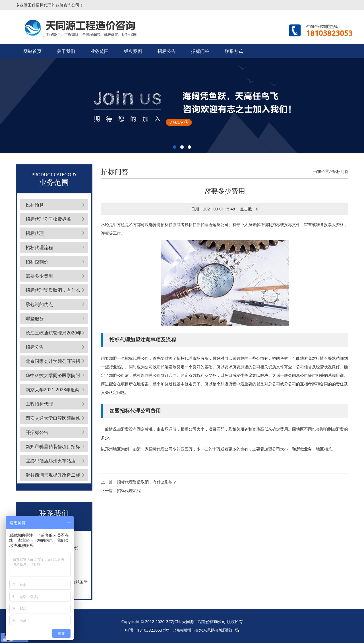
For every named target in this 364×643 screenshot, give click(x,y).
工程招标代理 (39, 404)
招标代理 (35, 233)
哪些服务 (35, 319)
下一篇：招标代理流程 (121, 490)
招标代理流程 (39, 247)
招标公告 (167, 51)
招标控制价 (37, 262)
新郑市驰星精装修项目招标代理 (53, 448)
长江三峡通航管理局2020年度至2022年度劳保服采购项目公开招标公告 (54, 334)
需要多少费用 (39, 276)
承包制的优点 (39, 304)
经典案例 (133, 51)
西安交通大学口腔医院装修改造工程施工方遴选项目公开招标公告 (53, 419)
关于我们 (66, 51)
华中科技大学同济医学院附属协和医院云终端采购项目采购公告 (53, 377)
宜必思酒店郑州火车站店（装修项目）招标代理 (51, 462)
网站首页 (32, 51)
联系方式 (234, 51)
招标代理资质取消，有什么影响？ (53, 291)
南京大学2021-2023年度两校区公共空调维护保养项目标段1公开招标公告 (53, 391)
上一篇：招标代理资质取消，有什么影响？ (139, 482)
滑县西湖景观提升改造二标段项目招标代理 (53, 476)
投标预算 (35, 205)
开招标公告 (37, 432)
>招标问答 (339, 171)
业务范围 (100, 51)
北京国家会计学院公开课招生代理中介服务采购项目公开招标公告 (53, 362)
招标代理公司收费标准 (48, 219)
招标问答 (200, 51)
